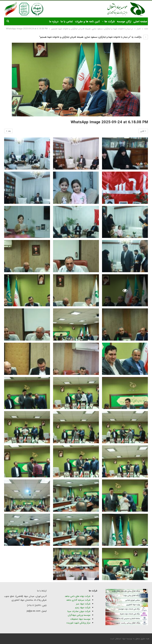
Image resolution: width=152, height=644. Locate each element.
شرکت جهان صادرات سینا (79, 611)
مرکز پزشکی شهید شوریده (78, 623)
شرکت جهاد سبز (83, 604)
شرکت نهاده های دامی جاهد (78, 596)
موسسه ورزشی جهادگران (79, 615)
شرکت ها (110, 22)
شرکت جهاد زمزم (83, 608)
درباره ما (54, 22)
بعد (8, 131)
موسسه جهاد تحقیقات (80, 619)
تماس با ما (67, 22)
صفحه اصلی (140, 22)
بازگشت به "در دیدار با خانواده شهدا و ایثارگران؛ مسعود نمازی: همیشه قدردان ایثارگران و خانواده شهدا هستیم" (94, 37)
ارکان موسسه (124, 22)
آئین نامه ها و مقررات (87, 22)
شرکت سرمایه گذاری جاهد (78, 600)
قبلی (143, 131)
